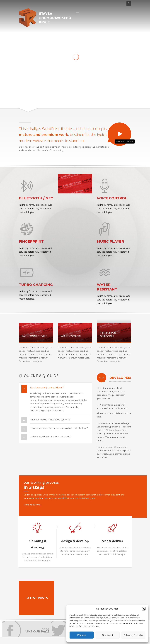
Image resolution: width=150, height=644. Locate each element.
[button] (144, 609)
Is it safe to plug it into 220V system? (50, 420)
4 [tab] (125, 29)
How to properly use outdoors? (47, 388)
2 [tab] (118, 29)
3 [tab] (122, 29)
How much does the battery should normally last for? (59, 428)
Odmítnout (107, 635)
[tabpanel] (75, 62)
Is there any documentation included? (51, 437)
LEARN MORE (101, 90)
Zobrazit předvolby (133, 635)
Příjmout (82, 635)
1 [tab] (114, 29)
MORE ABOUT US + (33, 505)
